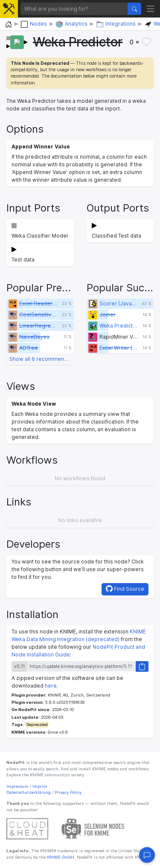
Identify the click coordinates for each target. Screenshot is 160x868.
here (51, 686)
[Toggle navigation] (151, 9)
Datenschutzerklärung (29, 792)
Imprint (40, 786)
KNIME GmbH (60, 857)
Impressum (17, 786)
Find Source (125, 589)
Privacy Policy (68, 792)
